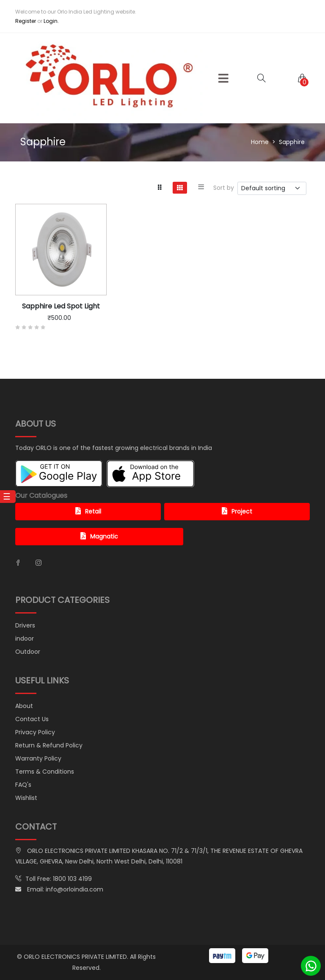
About (24, 706)
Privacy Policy (35, 732)
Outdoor (28, 652)
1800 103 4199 (72, 879)
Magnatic (99, 536)
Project (237, 511)
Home (260, 142)
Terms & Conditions (45, 772)
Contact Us (32, 719)
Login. (51, 21)
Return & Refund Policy (49, 745)
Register (26, 21)
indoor (25, 639)
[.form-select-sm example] (272, 188)
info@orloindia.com (74, 889)
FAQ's (23, 785)
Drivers (25, 625)
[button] (223, 78)
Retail (88, 511)
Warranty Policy (38, 758)
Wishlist (26, 798)
